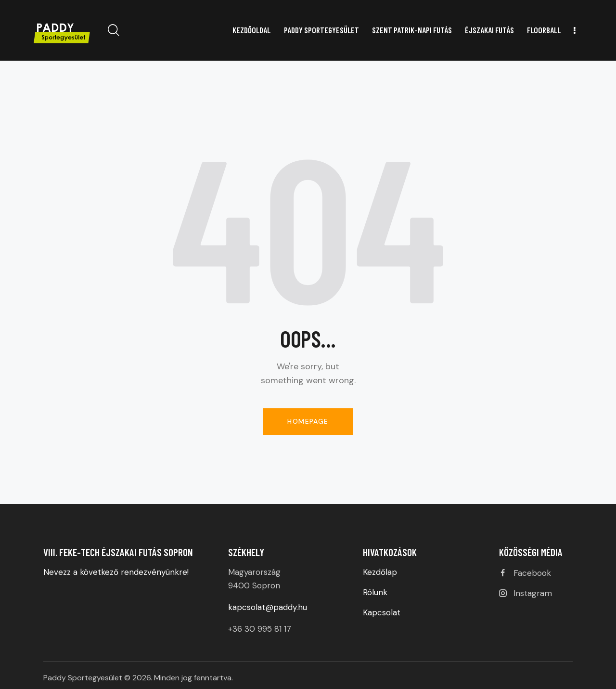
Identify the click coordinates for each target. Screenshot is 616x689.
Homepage (308, 421)
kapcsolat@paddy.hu (268, 607)
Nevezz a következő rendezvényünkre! (117, 572)
